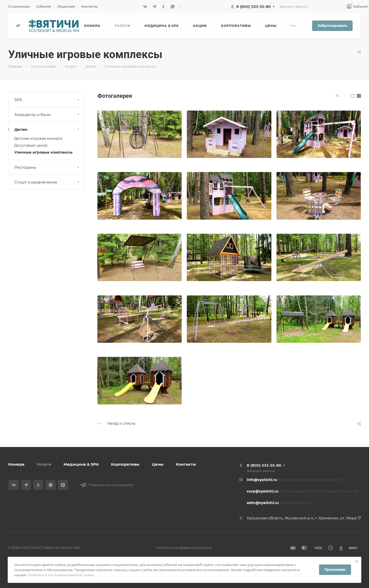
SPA (47, 100)
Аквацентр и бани (47, 115)
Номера (16, 464)
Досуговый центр (31, 145)
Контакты (186, 464)
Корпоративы (125, 464)
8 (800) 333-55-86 (253, 7)
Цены (158, 464)
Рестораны (47, 167)
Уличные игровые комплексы (43, 152)
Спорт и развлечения (47, 182)
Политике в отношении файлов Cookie (60, 575)
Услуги (44, 464)
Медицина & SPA (81, 464)
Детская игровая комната (38, 138)
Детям (47, 129)
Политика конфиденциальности (184, 548)
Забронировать (332, 26)
